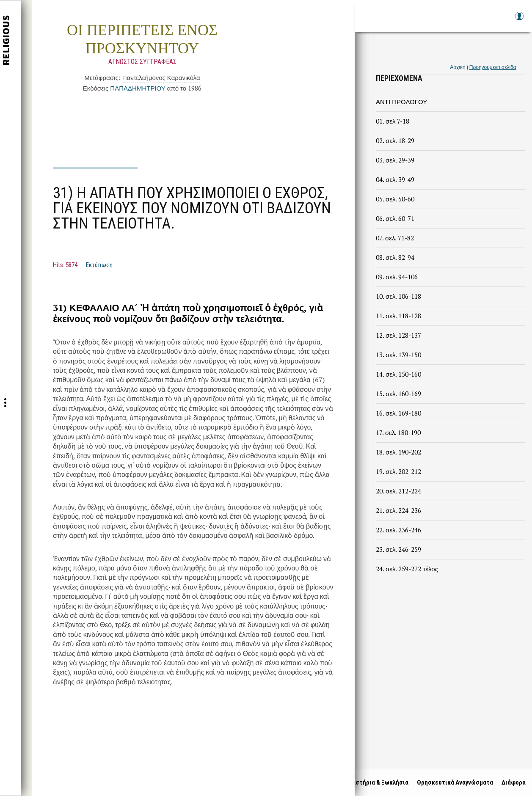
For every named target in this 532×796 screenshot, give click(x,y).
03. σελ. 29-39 (395, 160)
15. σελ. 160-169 (398, 394)
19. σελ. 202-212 (398, 471)
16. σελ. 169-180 (398, 413)
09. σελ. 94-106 (397, 277)
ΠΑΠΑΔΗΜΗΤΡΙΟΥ (138, 88)
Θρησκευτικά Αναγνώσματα (453, 782)
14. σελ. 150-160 (398, 374)
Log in (519, 20)
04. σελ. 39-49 (395, 179)
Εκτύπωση (99, 265)
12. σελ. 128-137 (398, 335)
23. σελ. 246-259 (398, 549)
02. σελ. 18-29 (395, 140)
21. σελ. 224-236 (398, 510)
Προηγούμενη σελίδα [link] (493, 67)
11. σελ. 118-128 (398, 316)
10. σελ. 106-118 (398, 296)
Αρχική (458, 67)
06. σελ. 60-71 (395, 218)
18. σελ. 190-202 (398, 452)
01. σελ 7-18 (393, 121)
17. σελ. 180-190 (398, 432)
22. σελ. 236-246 (398, 530)
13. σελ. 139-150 (398, 355)
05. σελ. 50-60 (395, 199)
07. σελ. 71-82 (395, 238)
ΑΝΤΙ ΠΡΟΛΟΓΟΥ (401, 102)
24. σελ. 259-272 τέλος (407, 569)
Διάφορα (511, 782)
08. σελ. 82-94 (395, 257)
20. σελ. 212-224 (398, 491)
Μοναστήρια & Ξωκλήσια (372, 782)
